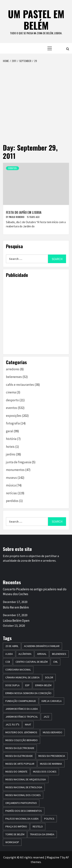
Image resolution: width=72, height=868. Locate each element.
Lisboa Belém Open (16, 621)
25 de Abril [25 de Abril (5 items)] (12, 646)
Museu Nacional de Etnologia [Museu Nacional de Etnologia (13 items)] (24, 787)
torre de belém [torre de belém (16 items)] (15, 834)
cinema (11, 392)
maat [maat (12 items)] (28, 724)
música (11, 485)
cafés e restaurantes (20, 385)
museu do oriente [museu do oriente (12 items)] (16, 772)
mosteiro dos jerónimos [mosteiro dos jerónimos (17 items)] (21, 732)
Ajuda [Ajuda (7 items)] (9, 654)
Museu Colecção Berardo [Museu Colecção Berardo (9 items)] (22, 740)
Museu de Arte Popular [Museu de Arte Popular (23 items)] (20, 764)
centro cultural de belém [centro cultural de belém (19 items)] (32, 662)
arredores (13, 369)
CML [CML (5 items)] (55, 662)
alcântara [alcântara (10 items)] (25, 654)
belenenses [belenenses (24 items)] (59, 654)
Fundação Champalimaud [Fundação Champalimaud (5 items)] (21, 701)
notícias (11, 493)
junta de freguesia (19, 462)
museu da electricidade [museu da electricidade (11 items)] (20, 748)
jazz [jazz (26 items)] (46, 717)
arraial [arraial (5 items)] (42, 654)
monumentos (15, 470)
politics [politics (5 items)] (49, 819)
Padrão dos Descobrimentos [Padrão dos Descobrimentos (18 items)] (24, 811)
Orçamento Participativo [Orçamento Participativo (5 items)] (21, 803)
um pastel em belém (36, 20)
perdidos (12, 501)
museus (11, 478)
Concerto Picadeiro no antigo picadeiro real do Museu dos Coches (35, 592)
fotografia (13, 423)
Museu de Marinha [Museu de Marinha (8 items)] (51, 764)
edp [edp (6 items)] (27, 685)
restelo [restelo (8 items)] (38, 826)
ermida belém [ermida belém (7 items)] (43, 685)
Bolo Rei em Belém (16, 607)
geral (10, 431)
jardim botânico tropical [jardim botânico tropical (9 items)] (22, 717)
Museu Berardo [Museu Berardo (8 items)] (53, 732)
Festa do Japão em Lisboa (24, 212)
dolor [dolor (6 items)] (49, 677)
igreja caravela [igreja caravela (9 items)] (52, 701)
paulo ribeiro (17, 217)
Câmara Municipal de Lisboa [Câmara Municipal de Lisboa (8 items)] (22, 677)
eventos (12, 168)
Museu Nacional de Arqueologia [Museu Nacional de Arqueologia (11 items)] (26, 779)
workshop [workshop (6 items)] (12, 842)
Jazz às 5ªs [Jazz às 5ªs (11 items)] (12, 724)
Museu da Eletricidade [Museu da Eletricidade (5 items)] (19, 756)
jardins (11, 454)
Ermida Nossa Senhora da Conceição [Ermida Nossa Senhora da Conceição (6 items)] (28, 693)
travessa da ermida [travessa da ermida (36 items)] (42, 834)
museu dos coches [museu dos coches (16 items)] (45, 772)
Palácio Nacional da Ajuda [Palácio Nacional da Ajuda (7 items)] (22, 819)
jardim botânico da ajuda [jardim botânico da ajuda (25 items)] (22, 709)
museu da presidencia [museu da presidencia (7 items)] (52, 756)
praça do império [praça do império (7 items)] (16, 826)
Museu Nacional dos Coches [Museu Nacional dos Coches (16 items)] (23, 795)
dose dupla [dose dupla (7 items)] (12, 685)
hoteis (10, 447)
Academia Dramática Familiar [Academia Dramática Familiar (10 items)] (42, 646)
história (11, 439)
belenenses (14, 377)
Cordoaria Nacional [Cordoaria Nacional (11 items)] (18, 670)
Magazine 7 (54, 857)
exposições (14, 416)
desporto (12, 400)
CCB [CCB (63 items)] (8, 662)
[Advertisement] (36, 101)
